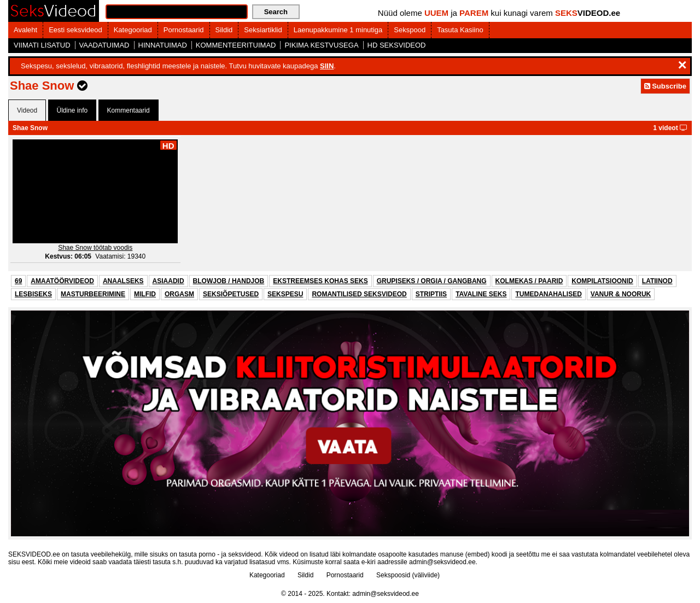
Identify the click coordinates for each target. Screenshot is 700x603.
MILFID (145, 294)
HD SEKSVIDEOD (397, 45)
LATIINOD (657, 281)
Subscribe (665, 86)
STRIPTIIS (431, 294)
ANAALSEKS (123, 281)
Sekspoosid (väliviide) (408, 575)
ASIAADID (168, 281)
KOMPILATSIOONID (602, 281)
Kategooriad (133, 30)
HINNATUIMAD (163, 45)
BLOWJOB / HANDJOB (229, 281)
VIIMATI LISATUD (42, 45)
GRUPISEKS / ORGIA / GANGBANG (432, 281)
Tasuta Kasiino (460, 30)
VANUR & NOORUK (621, 294)
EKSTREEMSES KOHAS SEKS (320, 281)
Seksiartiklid (263, 30)
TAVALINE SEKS (481, 294)
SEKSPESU (285, 294)
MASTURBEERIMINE (93, 294)
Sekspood (410, 30)
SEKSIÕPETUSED (231, 294)
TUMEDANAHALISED (548, 294)
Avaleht (25, 30)
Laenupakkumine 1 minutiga (338, 30)
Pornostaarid (184, 30)
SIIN (327, 66)
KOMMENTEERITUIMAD (236, 45)
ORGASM (179, 294)
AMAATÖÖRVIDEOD (62, 281)
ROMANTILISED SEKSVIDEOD (359, 294)
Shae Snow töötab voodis (95, 248)
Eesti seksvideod (75, 30)
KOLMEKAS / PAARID (529, 281)
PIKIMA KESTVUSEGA (321, 45)
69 (18, 281)
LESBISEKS (33, 294)
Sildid (224, 30)
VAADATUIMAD (104, 45)
